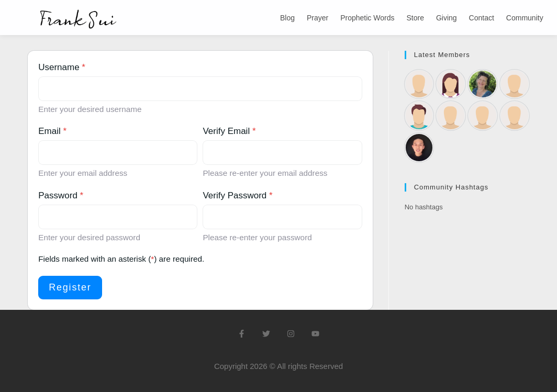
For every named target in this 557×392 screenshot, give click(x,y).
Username (62, 67)
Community (525, 18)
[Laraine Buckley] (451, 84)
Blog (287, 18)
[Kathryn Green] (483, 84)
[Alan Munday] (515, 116)
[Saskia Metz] (451, 116)
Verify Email (229, 131)
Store (415, 18)
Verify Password (237, 195)
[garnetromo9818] (515, 84)
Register (70, 287)
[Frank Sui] (419, 148)
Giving (447, 18)
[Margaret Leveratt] (483, 116)
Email (52, 131)
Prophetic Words (367, 18)
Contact (482, 18)
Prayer (318, 18)
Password (61, 195)
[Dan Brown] (419, 116)
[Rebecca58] (419, 84)
